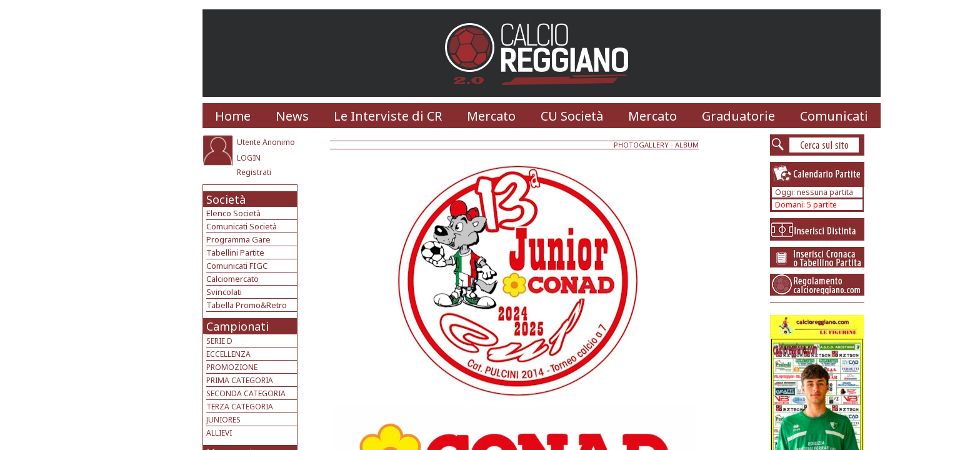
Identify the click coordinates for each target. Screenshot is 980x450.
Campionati (237, 326)
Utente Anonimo (266, 142)
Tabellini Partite (235, 252)
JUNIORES (223, 420)
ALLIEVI (219, 433)
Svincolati (224, 292)
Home (233, 116)
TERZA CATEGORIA (240, 407)
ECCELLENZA (228, 354)
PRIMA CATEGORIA (240, 380)
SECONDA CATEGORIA (246, 393)
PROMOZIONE (232, 367)
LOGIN (249, 158)
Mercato (491, 116)
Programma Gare (238, 239)
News (292, 116)
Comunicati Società (242, 226)
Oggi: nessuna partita (814, 192)
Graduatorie (738, 116)
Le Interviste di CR (388, 116)
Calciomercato (232, 279)
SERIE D (219, 341)
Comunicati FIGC (237, 266)
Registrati (254, 172)
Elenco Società (233, 213)
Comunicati (834, 116)
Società (226, 199)
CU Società (572, 116)
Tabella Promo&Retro (247, 305)
